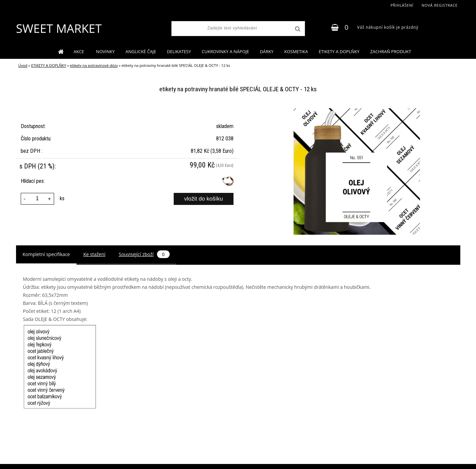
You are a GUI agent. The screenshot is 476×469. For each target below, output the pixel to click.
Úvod (23, 65)
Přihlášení (402, 5)
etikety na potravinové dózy (94, 65)
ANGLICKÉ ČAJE (141, 51)
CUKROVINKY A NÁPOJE (225, 51)
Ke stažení (94, 254)
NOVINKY (105, 51)
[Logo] (59, 28)
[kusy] (37, 199)
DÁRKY (267, 51)
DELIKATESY (179, 51)
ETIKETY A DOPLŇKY (339, 51)
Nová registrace (440, 5)
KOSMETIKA (296, 51)
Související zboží (144, 254)
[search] (297, 29)
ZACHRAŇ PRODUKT (391, 51)
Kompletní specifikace (46, 254)
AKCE (79, 51)
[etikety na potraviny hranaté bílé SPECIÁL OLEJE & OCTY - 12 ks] (357, 110)
